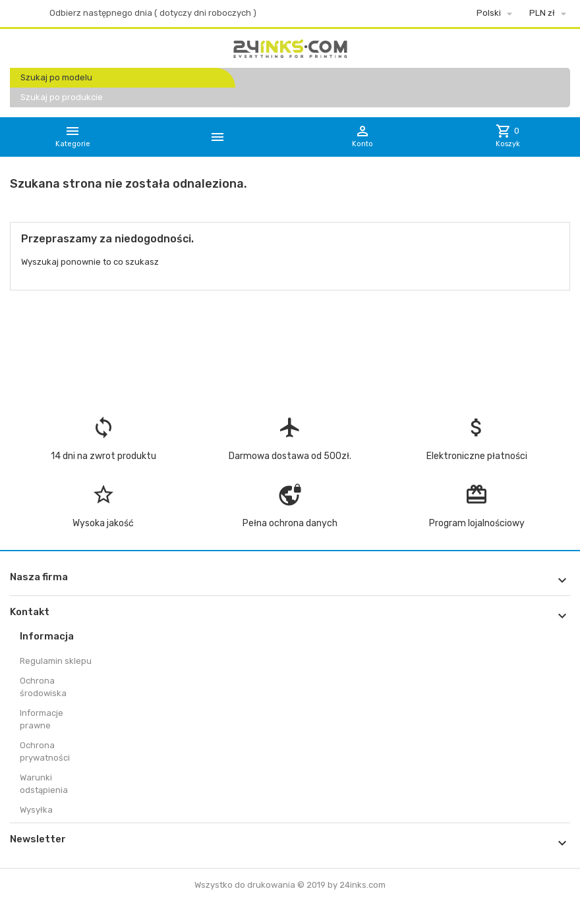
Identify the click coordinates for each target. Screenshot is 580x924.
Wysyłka (36, 810)
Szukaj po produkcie (62, 97)
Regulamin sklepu (56, 661)
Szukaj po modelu (56, 77)
